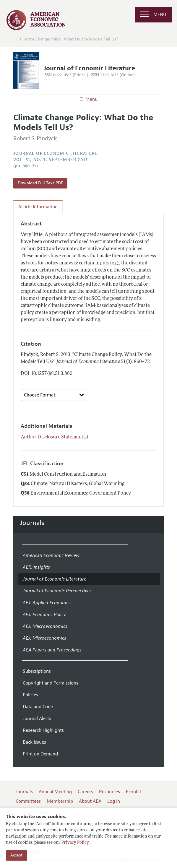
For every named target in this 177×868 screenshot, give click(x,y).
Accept (17, 855)
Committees (28, 801)
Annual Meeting (55, 792)
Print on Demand (40, 754)
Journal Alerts (37, 719)
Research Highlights (43, 730)
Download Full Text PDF (40, 183)
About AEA (90, 801)
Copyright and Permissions (51, 683)
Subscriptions (37, 671)
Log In (114, 801)
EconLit (134, 792)
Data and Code (38, 707)
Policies (30, 695)
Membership (60, 801)
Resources (109, 792)
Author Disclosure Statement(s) (54, 437)
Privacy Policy (75, 843)
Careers (85, 792)
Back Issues (34, 742)
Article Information (38, 207)
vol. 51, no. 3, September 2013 (51, 160)
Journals (32, 523)
